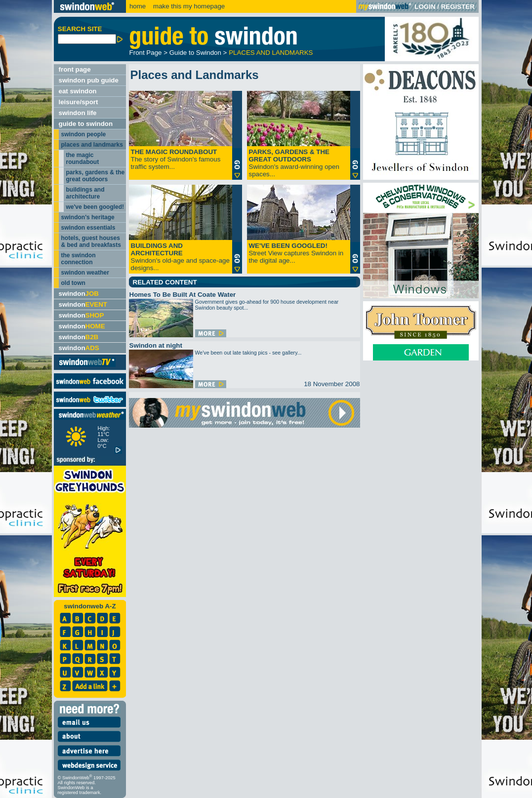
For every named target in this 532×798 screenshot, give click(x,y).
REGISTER (458, 7)
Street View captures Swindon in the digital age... (296, 253)
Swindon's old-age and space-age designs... (180, 257)
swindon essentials (88, 228)
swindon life (78, 113)
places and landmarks (92, 145)
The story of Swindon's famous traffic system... (176, 159)
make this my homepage (188, 6)
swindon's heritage (88, 217)
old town (73, 283)
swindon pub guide (89, 80)
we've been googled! (95, 207)
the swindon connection (79, 259)
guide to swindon (86, 124)
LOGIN (425, 7)
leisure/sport (79, 102)
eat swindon (78, 91)
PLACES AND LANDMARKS (271, 53)
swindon (79, 294)
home (138, 6)
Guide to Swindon (195, 53)
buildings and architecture (85, 193)
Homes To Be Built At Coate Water (183, 295)
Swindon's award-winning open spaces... (294, 163)
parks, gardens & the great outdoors (96, 176)
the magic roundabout (83, 159)
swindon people (84, 134)
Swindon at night (156, 345)
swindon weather (85, 273)
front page (75, 69)
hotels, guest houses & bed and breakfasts (91, 241)
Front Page (146, 53)
